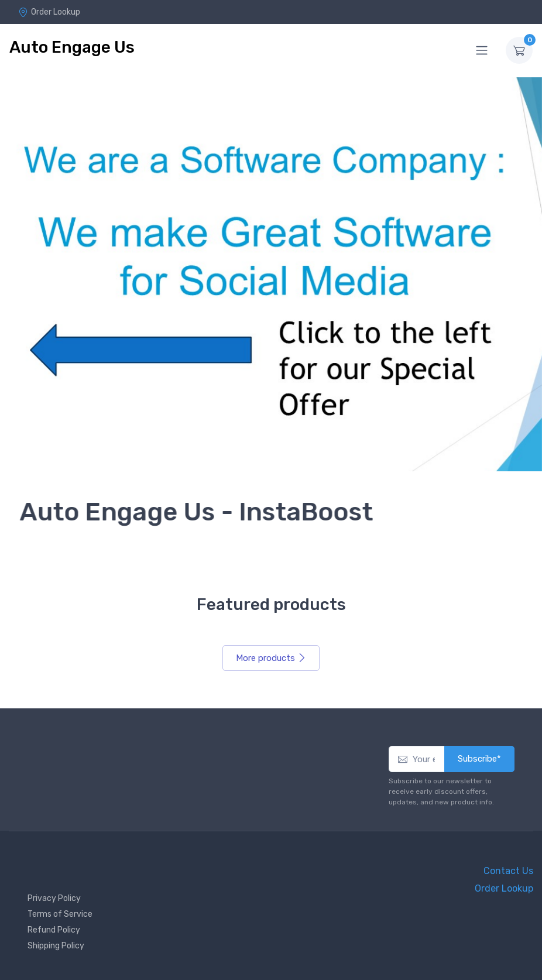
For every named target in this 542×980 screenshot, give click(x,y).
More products (271, 658)
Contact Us (508, 871)
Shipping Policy (56, 946)
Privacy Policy (54, 898)
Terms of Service (60, 914)
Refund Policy (54, 930)
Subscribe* (479, 759)
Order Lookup (49, 12)
